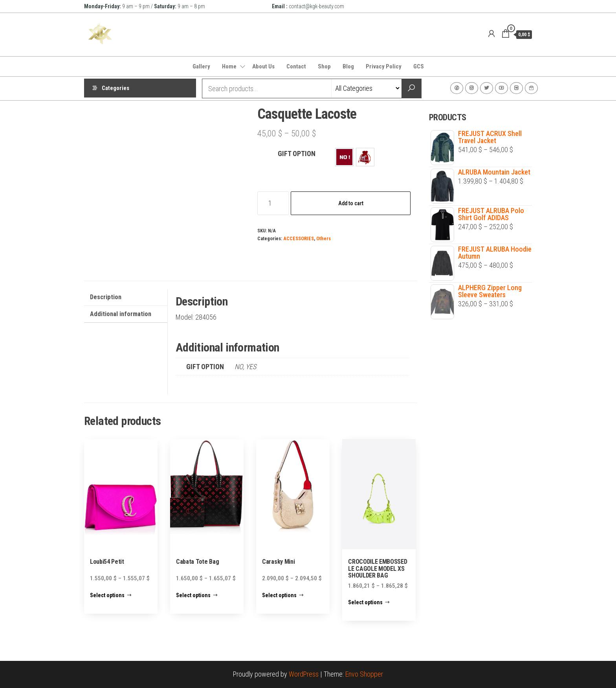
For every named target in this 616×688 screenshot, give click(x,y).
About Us (263, 66)
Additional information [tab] (121, 314)
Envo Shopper (364, 674)
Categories (115, 88)
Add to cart (351, 203)
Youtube (501, 88)
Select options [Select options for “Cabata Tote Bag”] (193, 595)
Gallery (201, 66)
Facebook (457, 88)
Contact (296, 66)
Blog (348, 66)
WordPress (304, 674)
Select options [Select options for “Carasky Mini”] (279, 595)
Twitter (487, 88)
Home (229, 66)
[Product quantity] (273, 203)
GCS (419, 66)
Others (324, 238)
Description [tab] (106, 297)
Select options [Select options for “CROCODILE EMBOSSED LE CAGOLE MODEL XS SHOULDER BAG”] (365, 602)
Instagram (472, 88)
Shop (324, 66)
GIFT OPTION (297, 154)
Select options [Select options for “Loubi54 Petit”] (107, 595)
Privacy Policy (384, 66)
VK (516, 88)
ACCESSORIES (299, 238)
